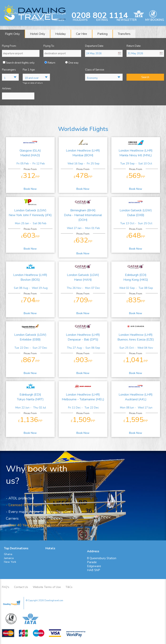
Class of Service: (95, 70)
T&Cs (69, 587)
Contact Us (21, 587)
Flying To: (49, 46)
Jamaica (9, 558)
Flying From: (9, 46)
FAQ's (6, 587)
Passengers (9, 70)
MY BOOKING (155, 20)
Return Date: (134, 46)
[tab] (13, 34)
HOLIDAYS (80, 20)
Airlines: (7, 89)
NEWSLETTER (127, 20)
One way (73, 63)
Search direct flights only (20, 63)
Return (51, 63)
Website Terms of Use (47, 587)
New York (10, 562)
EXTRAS (102, 20)
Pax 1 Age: (29, 70)
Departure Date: (94, 46)
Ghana (8, 554)
